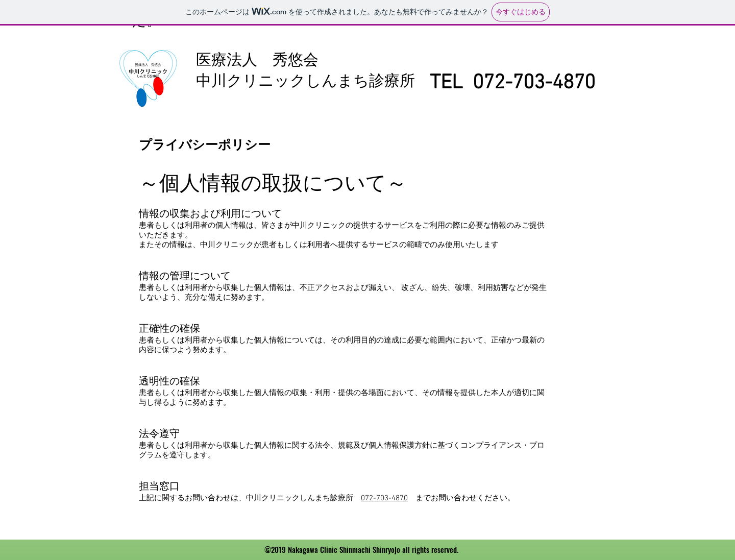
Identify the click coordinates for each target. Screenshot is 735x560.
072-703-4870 (384, 498)
